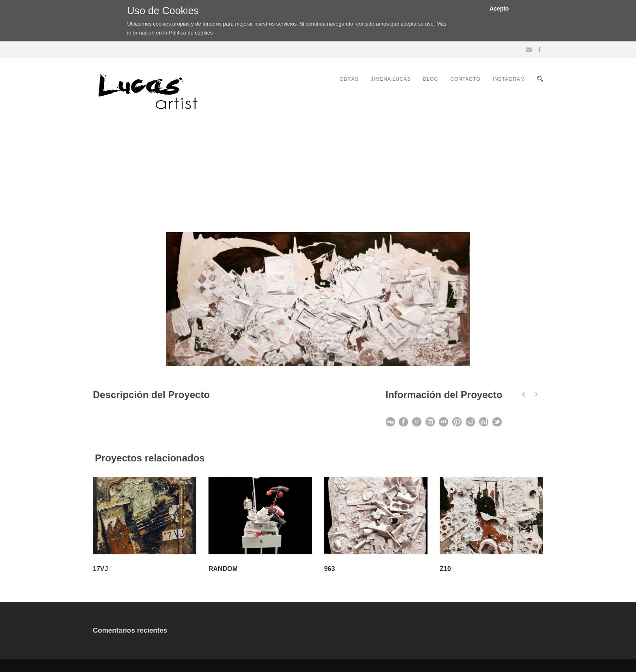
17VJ (100, 569)
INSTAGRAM (509, 79)
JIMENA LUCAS (391, 79)
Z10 (445, 569)
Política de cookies (191, 33)
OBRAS (349, 79)
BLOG (431, 79)
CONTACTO (465, 79)
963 (330, 569)
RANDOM (223, 569)
